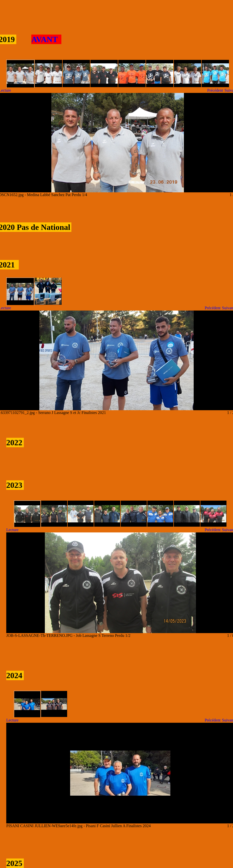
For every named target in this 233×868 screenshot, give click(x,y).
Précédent (215, 90)
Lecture (12, 530)
